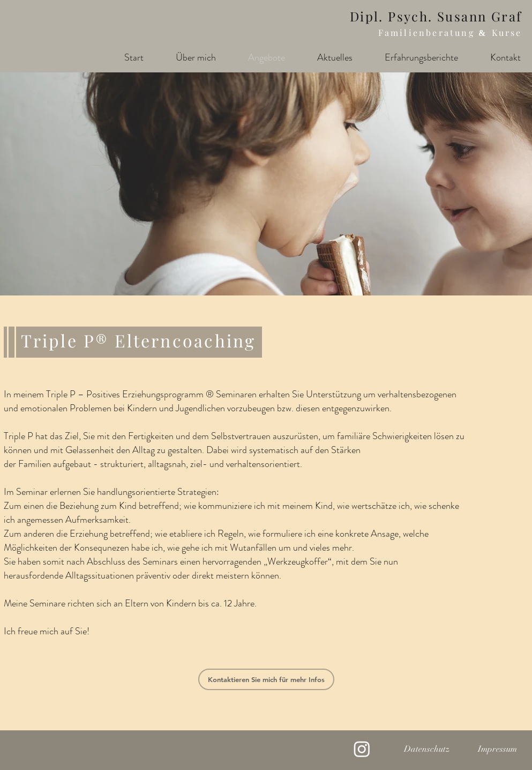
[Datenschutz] (427, 749)
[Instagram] (362, 749)
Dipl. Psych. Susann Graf (436, 16)
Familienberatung (428, 32)
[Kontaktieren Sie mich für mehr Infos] (266, 679)
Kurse (507, 32)
